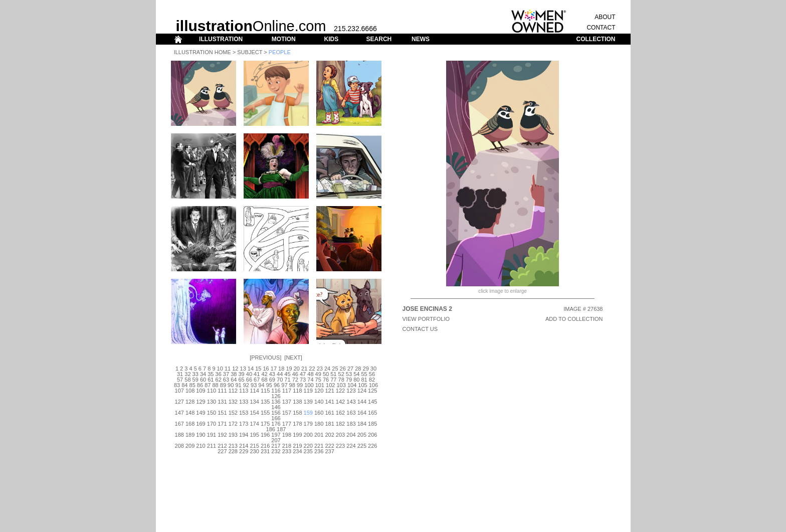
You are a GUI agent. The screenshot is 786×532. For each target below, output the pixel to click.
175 (265, 424)
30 (373, 369)
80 (356, 380)
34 (203, 374)
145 (372, 402)
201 (319, 435)
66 (249, 380)
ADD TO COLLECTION (574, 319)
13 (243, 369)
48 (310, 374)
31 (180, 374)
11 (228, 369)
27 (350, 369)
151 (222, 413)
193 (233, 435)
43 (272, 374)
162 (340, 413)
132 (233, 402)
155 (265, 413)
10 (220, 369)
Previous (265, 358)
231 (265, 451)
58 (187, 380)
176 (276, 424)
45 (287, 374)
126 (276, 396)
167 (179, 424)
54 (356, 374)
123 (351, 391)
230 (254, 451)
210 (201, 446)
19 (289, 369)
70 (280, 380)
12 (235, 369)
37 (226, 374)
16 (266, 369)
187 (281, 429)
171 (222, 424)
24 (327, 369)
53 (349, 374)
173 (244, 424)
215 (254, 446)
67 (257, 380)
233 (287, 451)
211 (212, 446)
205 (362, 435)
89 (223, 385)
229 (244, 451)
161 (329, 413)
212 (222, 446)
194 (244, 435)
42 (264, 374)
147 (179, 413)
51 (333, 374)
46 (295, 374)
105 (362, 385)
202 (329, 435)
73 (303, 380)
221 (319, 446)
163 (351, 413)
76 (326, 380)
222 (329, 446)
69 (272, 380)
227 (222, 451)
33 (195, 374)
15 (258, 369)
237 (329, 451)
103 (341, 385)
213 (233, 446)
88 (215, 385)
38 (234, 374)
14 (251, 369)
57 (180, 380)
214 (244, 446)
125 (372, 391)
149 (201, 413)
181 (329, 424)
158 (297, 413)
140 (319, 402)
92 (246, 385)
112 (233, 391)
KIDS (331, 39)
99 (300, 385)
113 (244, 391)
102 (330, 385)
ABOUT (605, 17)
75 (318, 380)
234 (297, 451)
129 (201, 402)
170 (212, 424)
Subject (250, 52)
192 (222, 435)
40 (249, 374)
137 (287, 402)
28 (358, 369)
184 (362, 424)
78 (341, 380)
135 (265, 402)
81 (364, 380)
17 (274, 369)
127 (179, 402)
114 (254, 391)
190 (201, 435)
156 (276, 413)
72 (295, 380)
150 (212, 413)
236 (319, 451)
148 (190, 413)
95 (269, 385)
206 (372, 435)
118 (297, 391)
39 (241, 374)
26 (343, 369)
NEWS (421, 39)
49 (318, 374)
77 (333, 380)
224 (351, 446)
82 (372, 380)
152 (233, 413)
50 (326, 374)
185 (372, 424)
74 (310, 380)
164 (362, 413)
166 (276, 418)
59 (195, 380)
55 (364, 374)
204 (351, 435)
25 (335, 369)
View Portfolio (426, 319)
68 (264, 380)
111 (222, 391)
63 (226, 380)
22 (312, 369)
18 (281, 369)
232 (276, 451)
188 (179, 435)
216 (265, 446)
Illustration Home (203, 52)
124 (362, 391)
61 (211, 380)
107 (179, 391)
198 (287, 435)
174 (254, 424)
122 (340, 391)
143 (351, 402)
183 (351, 424)
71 (287, 380)
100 (309, 385)
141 (329, 402)
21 (304, 369)
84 (184, 385)
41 (257, 374)
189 (190, 435)
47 (303, 374)
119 (308, 391)
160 (319, 413)
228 (233, 451)
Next (293, 358)
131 (222, 402)
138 (297, 402)
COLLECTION (596, 39)
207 (276, 440)
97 (284, 385)
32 (187, 374)
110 (212, 391)
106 (373, 385)
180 (319, 424)
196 (265, 435)
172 (233, 424)
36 (219, 374)
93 (254, 385)
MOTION (284, 39)
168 (190, 424)
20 (297, 369)
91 (238, 385)
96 (277, 385)
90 (231, 385)
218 (287, 446)
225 (362, 446)
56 (372, 374)
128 (190, 402)
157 (287, 413)
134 (254, 402)
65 (241, 380)
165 (372, 413)
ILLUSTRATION (221, 39)
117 (287, 391)
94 (261, 385)
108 (190, 391)
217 (276, 446)
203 (340, 435)
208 (179, 446)
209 (190, 446)
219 (297, 446)
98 (292, 385)
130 (212, 402)
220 (308, 446)
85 (192, 385)
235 (308, 451)
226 (372, 446)
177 (287, 424)
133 (244, 402)
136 (276, 402)
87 (208, 385)
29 (366, 369)
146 (276, 407)
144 (362, 402)
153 (244, 413)
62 (219, 380)
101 (320, 385)
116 (276, 391)
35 (211, 374)
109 (201, 391)
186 (271, 429)
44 (280, 374)
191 (212, 435)
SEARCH (379, 39)
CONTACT (601, 28)
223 (340, 446)
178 (297, 424)
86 (200, 385)
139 (308, 402)
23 (320, 369)
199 (297, 435)
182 (340, 424)
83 (177, 385)
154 (254, 413)
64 (234, 380)
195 (254, 435)
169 (201, 424)
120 (319, 391)
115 (265, 391)
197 (276, 435)
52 (341, 374)
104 (352, 385)
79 (349, 380)
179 (308, 424)
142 (340, 402)
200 (308, 435)
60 (203, 380)
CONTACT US (420, 329)
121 (329, 391)
